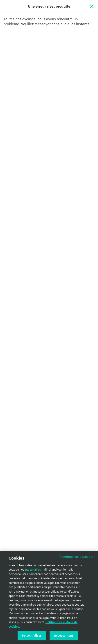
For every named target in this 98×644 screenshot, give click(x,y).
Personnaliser (32, 636)
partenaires (33, 570)
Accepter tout (64, 636)
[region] (49, 597)
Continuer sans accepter (77, 557)
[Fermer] (92, 6)
